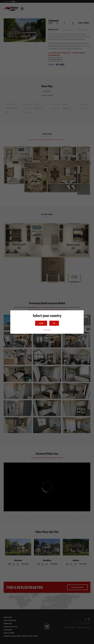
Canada (41, 323)
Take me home (47, 330)
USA (54, 323)
